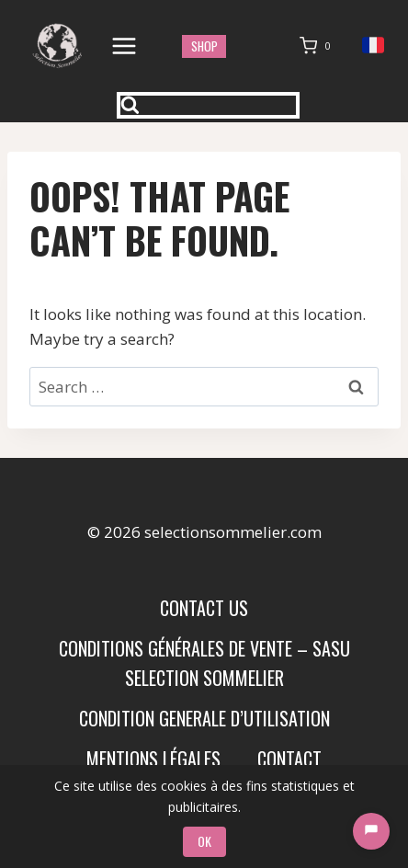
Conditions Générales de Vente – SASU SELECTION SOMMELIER (204, 663)
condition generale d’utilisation (204, 718)
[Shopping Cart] (319, 46)
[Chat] (371, 831)
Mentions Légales (153, 759)
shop (204, 46)
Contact (289, 759)
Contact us (204, 608)
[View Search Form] (209, 105)
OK (204, 841)
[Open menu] (125, 46)
